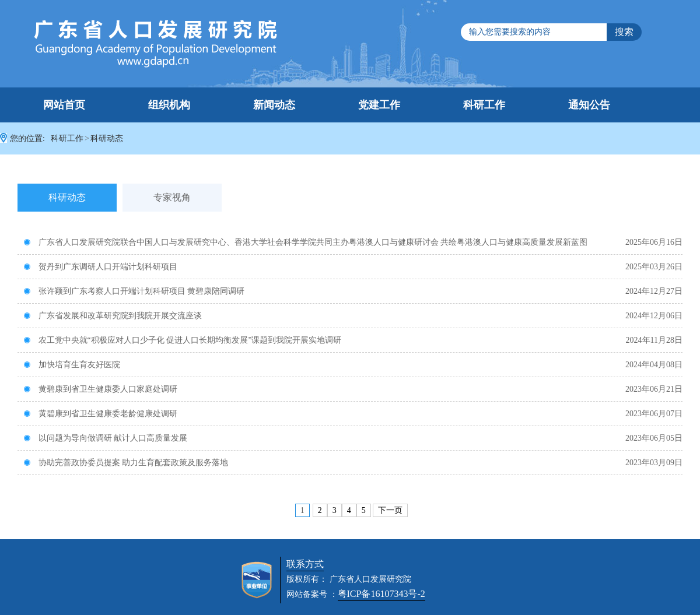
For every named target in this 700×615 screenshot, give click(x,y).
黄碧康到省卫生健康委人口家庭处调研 (100, 389)
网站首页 (64, 105)
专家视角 (172, 197)
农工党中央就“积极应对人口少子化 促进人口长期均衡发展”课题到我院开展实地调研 (182, 340)
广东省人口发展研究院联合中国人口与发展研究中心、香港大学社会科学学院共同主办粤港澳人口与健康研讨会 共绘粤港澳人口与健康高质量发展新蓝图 (305, 242)
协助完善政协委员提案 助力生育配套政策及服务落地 (126, 463)
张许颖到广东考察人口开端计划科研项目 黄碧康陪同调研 (134, 291)
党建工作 (379, 105)
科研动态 (107, 138)
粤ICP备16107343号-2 (381, 594)
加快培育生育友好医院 (72, 365)
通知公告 (589, 105)
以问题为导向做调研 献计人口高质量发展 (105, 438)
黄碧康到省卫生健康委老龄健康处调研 (100, 414)
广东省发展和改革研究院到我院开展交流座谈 (113, 316)
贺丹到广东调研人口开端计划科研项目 (100, 267)
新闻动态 (274, 105)
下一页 (390, 510)
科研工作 (484, 105)
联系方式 (305, 564)
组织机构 (169, 105)
